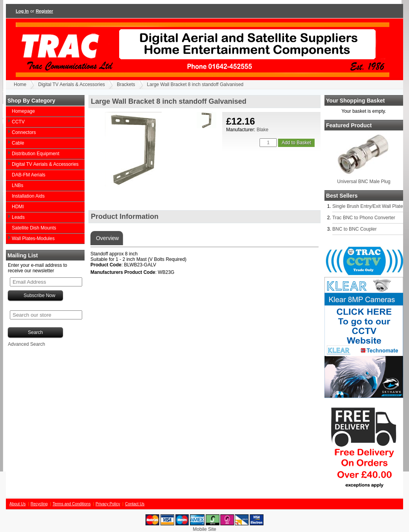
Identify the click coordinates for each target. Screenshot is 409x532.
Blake (262, 130)
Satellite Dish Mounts (34, 228)
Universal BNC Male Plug (364, 182)
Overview (107, 238)
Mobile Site (204, 529)
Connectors (24, 132)
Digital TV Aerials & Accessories (72, 84)
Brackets (126, 84)
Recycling (39, 504)
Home (20, 84)
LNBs (18, 185)
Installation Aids (28, 196)
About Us (18, 504)
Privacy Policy (108, 504)
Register (44, 11)
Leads (18, 217)
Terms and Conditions (72, 504)
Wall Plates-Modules (33, 238)
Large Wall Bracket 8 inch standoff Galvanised (195, 84)
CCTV (18, 122)
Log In (22, 11)
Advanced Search (27, 344)
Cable (18, 143)
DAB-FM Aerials (29, 175)
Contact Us (135, 504)
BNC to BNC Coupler (355, 229)
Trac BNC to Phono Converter (364, 218)
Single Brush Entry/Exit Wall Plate (368, 206)
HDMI (18, 207)
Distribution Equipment (36, 154)
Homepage (23, 111)
